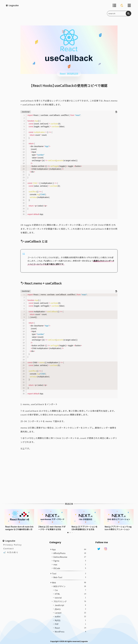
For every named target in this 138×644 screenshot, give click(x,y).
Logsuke (84, 641)
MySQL (70, 624)
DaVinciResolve (70, 560)
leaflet (70, 620)
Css (70, 593)
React (70, 631)
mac (70, 568)
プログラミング (70, 605)
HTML (70, 597)
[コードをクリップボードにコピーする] (116, 112)
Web (69, 586)
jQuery (70, 612)
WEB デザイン (70, 590)
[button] (68, 533)
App (69, 553)
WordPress (70, 635)
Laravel (70, 616)
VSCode (70, 572)
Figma (70, 564)
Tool (69, 577)
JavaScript (70, 609)
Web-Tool (70, 581)
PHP (70, 627)
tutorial (70, 601)
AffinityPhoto (70, 557)
